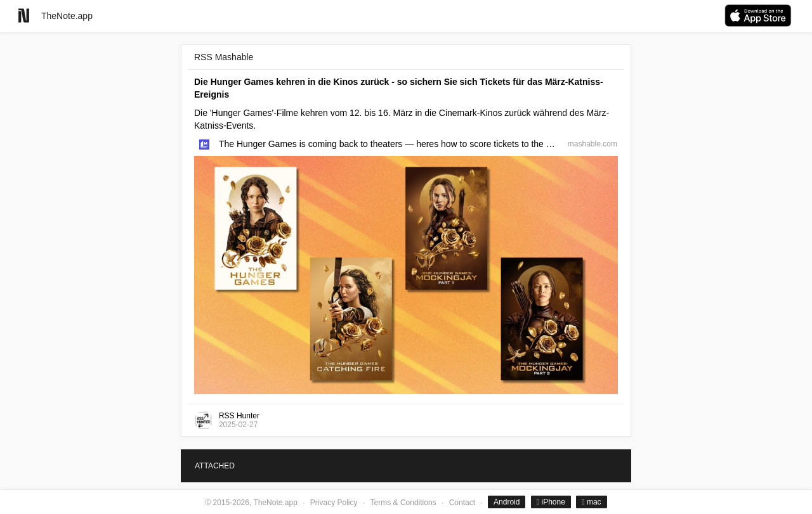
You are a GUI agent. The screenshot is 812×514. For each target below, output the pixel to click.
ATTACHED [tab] (215, 466)
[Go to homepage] (24, 16)
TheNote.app (67, 16)
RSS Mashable (224, 57)
